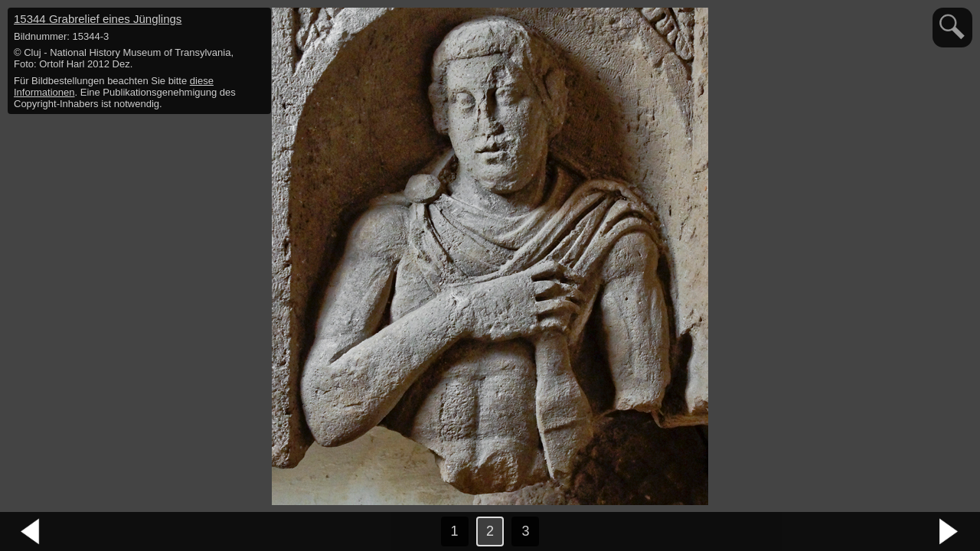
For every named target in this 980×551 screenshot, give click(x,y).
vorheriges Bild (31, 532)
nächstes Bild (949, 532)
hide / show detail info (257, 21)
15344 (98, 19)
